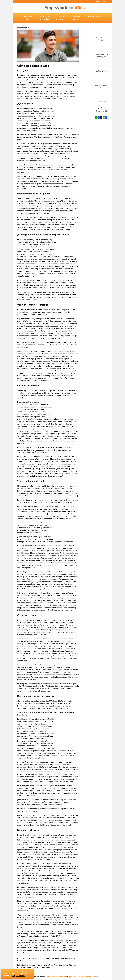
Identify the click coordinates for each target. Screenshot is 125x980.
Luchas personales (23, 27)
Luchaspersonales (61, 18)
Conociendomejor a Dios (44, 18)
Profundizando (94, 17)
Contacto (95, 977)
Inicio (48, 977)
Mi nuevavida (28, 18)
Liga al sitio (72, 977)
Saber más (7, 976)
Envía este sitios (102, 111)
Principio (54, 977)
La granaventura (77, 18)
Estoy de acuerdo (18, 976)
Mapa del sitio (101, 108)
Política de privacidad (84, 977)
